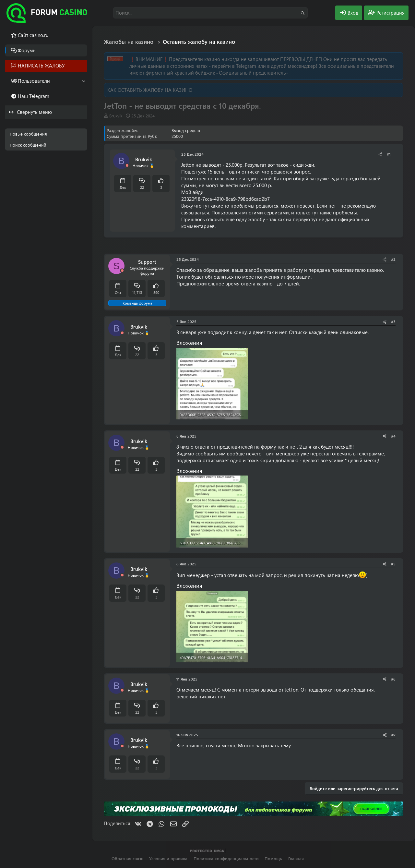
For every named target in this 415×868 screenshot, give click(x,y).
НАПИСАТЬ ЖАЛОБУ (41, 66)
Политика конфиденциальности (226, 858)
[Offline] (127, 166)
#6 (393, 679)
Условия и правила (168, 858)
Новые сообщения (28, 134)
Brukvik (116, 116)
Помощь (273, 858)
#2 (393, 259)
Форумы (27, 50)
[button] (83, 81)
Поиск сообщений (28, 145)
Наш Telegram (34, 96)
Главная (296, 858)
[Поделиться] (380, 154)
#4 (393, 436)
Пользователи (34, 81)
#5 (393, 564)
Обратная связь (127, 858)
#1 (389, 154)
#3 (393, 321)
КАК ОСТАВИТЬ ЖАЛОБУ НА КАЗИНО (150, 90)
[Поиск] (210, 13)
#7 (393, 735)
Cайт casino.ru (33, 35)
